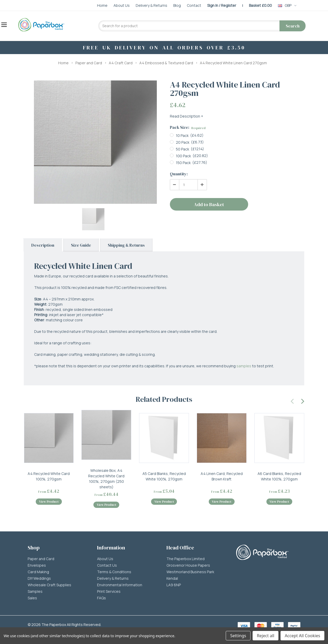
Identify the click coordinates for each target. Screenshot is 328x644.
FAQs (102, 598)
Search (293, 26)
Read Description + (187, 116)
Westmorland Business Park (190, 572)
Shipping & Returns (126, 245)
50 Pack (183, 149)
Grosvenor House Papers (188, 565)
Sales (32, 598)
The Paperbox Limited (186, 559)
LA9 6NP (174, 585)
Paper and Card (89, 63)
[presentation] (293, 401)
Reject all (266, 636)
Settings (238, 636)
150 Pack (183, 163)
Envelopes (37, 565)
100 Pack (183, 156)
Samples (35, 591)
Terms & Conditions (114, 572)
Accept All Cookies (302, 636)
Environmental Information (120, 585)
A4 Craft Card (121, 63)
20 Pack (183, 142)
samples (244, 366)
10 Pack (182, 135)
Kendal (172, 578)
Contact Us (107, 565)
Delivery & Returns (113, 578)
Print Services (109, 591)
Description (43, 245)
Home (63, 63)
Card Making (38, 572)
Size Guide (81, 245)
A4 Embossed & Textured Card (166, 63)
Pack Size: (188, 127)
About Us (105, 559)
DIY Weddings (39, 578)
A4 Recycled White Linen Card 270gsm (233, 63)
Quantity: (179, 174)
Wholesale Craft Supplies (49, 585)
